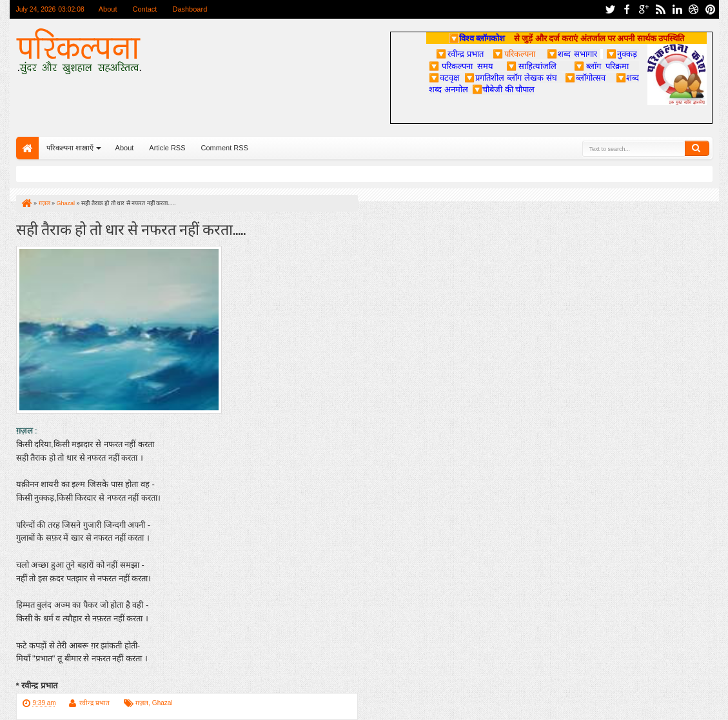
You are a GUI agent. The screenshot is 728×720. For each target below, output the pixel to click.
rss (660, 9)
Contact (145, 9)
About (108, 9)
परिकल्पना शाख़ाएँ (70, 148)
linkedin (677, 9)
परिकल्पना (514, 54)
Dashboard (190, 9)
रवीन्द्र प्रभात (94, 703)
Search (697, 148)
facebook (627, 9)
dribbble (694, 9)
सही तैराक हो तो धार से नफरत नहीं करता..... (131, 228)
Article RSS (167, 148)
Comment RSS (225, 148)
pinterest (711, 9)
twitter (610, 9)
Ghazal (162, 703)
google (644, 9)
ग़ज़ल (142, 703)
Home (27, 148)
